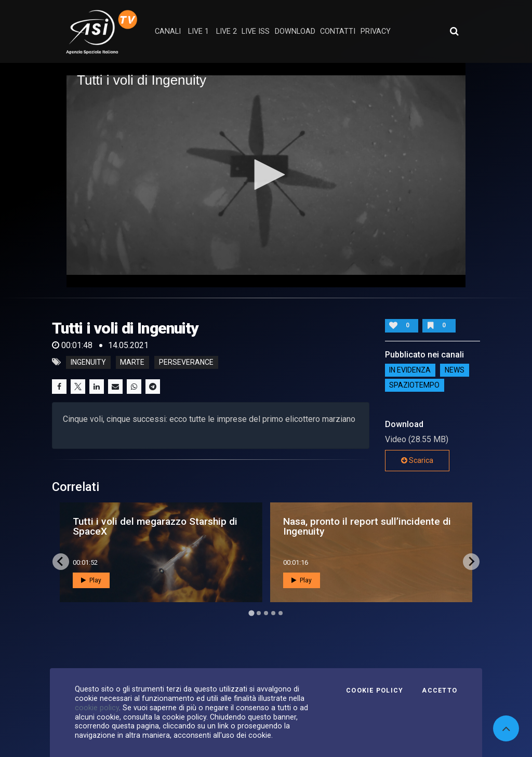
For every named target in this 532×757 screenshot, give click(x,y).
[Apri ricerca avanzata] (454, 31)
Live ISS (256, 31)
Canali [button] (168, 31)
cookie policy (97, 708)
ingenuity (88, 362)
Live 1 (198, 31)
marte (132, 362)
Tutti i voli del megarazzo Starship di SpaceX (155, 526)
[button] (266, 175)
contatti (338, 31)
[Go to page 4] (273, 613)
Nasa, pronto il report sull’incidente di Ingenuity (367, 526)
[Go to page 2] (259, 613)
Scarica (417, 460)
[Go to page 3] (266, 613)
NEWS (455, 370)
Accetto (440, 690)
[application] (266, 175)
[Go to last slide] (61, 562)
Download (295, 31)
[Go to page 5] (281, 613)
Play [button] (91, 580)
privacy (376, 31)
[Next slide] (471, 562)
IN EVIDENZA (410, 370)
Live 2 (227, 31)
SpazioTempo (414, 386)
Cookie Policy (375, 690)
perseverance (186, 362)
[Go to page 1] (251, 613)
